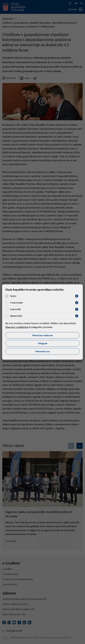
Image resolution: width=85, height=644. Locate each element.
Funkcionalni (17, 303)
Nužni (13, 296)
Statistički (16, 309)
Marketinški (16, 316)
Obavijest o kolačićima (17, 327)
